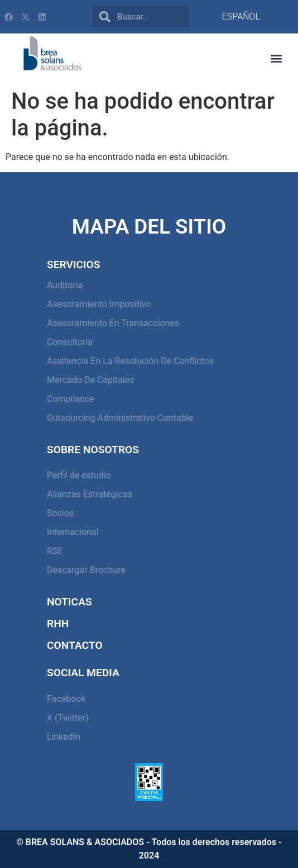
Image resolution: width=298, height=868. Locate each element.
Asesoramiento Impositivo (99, 304)
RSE (55, 551)
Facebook (66, 699)
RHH (58, 624)
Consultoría (70, 342)
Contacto (75, 645)
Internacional (73, 532)
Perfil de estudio (79, 475)
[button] (277, 59)
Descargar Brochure (86, 570)
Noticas (69, 602)
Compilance (71, 399)
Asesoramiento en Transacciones (113, 323)
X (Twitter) (68, 718)
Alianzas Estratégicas (90, 494)
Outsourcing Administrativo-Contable (120, 418)
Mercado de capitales (90, 380)
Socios (60, 513)
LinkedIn (64, 737)
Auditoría (65, 285)
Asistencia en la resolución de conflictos (130, 361)
